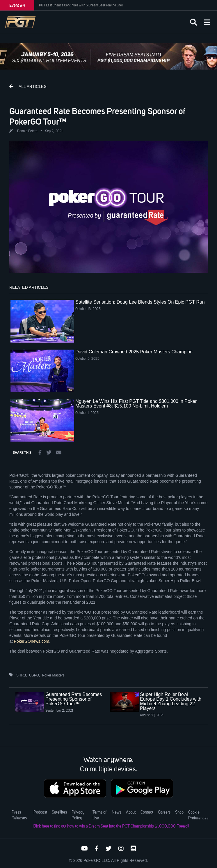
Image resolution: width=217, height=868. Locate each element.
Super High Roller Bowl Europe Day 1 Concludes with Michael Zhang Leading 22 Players (171, 701)
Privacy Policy (78, 815)
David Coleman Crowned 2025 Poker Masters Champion (134, 352)
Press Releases (19, 815)
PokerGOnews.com (32, 641)
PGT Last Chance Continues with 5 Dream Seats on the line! (81, 5)
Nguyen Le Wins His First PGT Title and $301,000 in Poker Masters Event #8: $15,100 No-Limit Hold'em (136, 404)
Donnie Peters (27, 131)
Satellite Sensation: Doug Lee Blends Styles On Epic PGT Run (140, 302)
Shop (179, 812)
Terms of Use (99, 815)
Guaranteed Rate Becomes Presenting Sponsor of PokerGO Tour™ (74, 699)
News (116, 812)
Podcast (40, 812)
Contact (147, 812)
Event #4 (17, 5)
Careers (164, 812)
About (131, 812)
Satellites (59, 812)
